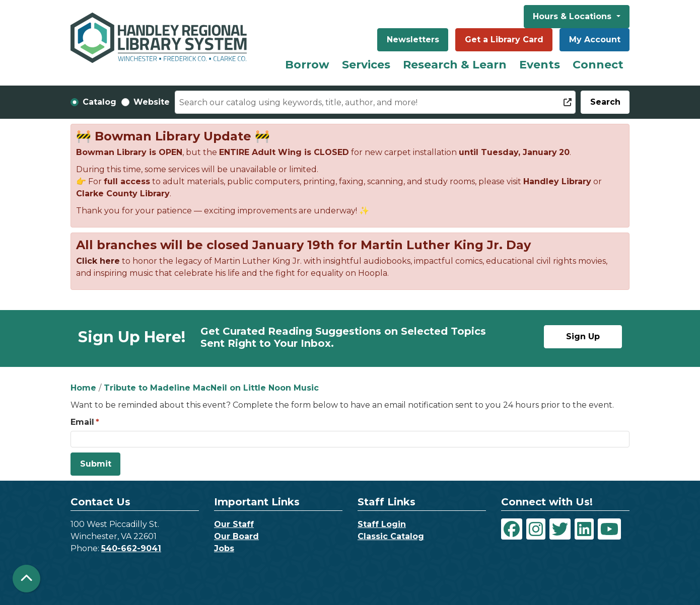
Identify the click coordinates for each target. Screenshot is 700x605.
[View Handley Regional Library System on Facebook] (512, 529)
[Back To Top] (26, 579)
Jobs (224, 548)
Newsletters (413, 40)
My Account (595, 40)
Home (83, 388)
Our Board (236, 536)
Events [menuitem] (540, 65)
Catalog (99, 102)
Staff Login (382, 524)
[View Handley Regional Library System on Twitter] (560, 529)
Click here (98, 261)
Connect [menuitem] (598, 65)
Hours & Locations (573, 16)
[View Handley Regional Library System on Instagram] (536, 529)
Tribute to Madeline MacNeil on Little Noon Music (211, 388)
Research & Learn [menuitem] (455, 65)
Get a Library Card (504, 40)
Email (82, 422)
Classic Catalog (391, 536)
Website (152, 102)
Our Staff (234, 524)
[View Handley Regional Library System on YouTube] (609, 529)
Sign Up (583, 336)
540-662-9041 (131, 548)
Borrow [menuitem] (307, 65)
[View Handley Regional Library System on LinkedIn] (584, 529)
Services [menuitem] (366, 65)
